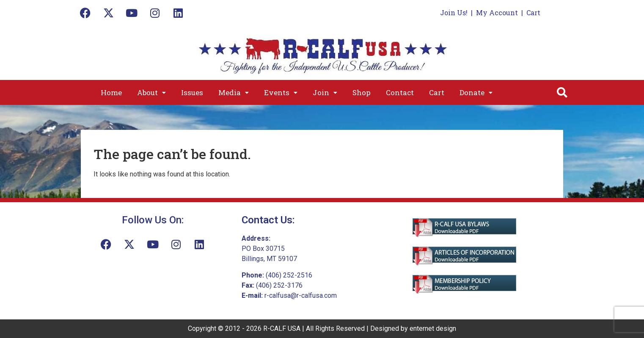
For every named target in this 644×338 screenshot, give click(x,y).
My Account (497, 12)
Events (281, 92)
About (151, 92)
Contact (400, 92)
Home (111, 92)
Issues (192, 92)
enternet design (433, 328)
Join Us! (454, 12)
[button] (151, 92)
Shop (362, 92)
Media (234, 92)
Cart (533, 12)
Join (325, 92)
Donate (476, 92)
